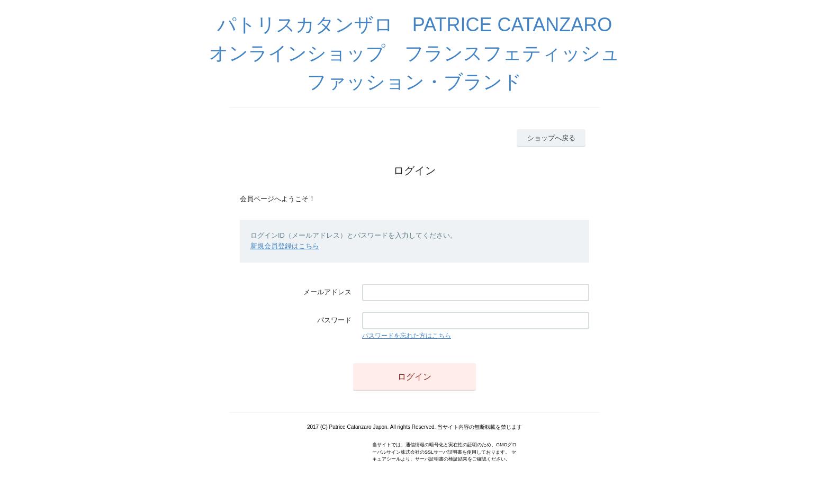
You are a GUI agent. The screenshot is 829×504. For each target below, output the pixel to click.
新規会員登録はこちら (285, 246)
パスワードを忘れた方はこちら (407, 336)
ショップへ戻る (551, 138)
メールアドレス (327, 292)
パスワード (334, 320)
